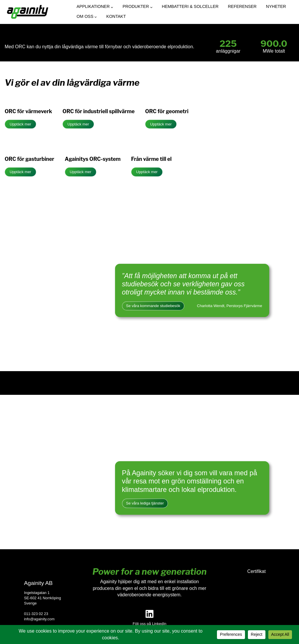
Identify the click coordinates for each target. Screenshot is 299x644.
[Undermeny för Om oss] (96, 17)
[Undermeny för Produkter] (151, 7)
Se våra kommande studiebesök (153, 306)
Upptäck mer (20, 124)
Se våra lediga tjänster (145, 503)
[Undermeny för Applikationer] (112, 7)
